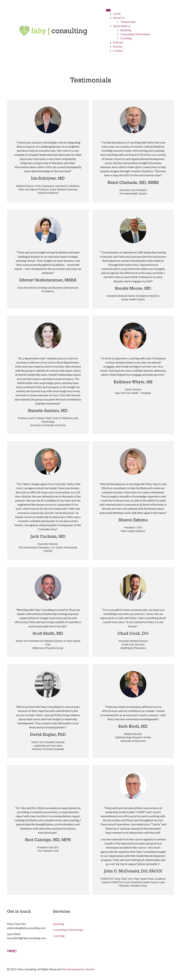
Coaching (59, 936)
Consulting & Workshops (68, 930)
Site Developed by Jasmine (78, 969)
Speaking (59, 924)
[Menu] (108, 10)
